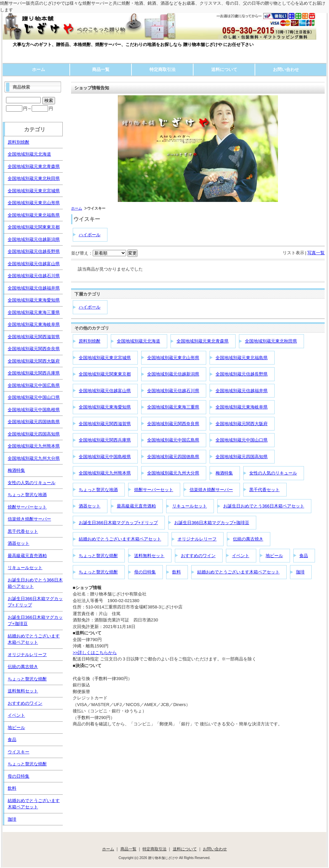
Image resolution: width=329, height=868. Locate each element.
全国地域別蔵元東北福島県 (242, 358)
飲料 (177, 572)
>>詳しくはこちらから (95, 653)
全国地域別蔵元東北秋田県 (271, 341)
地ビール (274, 556)
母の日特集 (145, 572)
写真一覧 (316, 253)
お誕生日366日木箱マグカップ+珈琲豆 (212, 523)
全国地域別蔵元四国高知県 (242, 457)
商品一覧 (101, 69)
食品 (304, 556)
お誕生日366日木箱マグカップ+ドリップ (118, 523)
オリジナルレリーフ (197, 539)
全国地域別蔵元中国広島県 (173, 440)
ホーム (39, 69)
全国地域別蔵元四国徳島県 (173, 457)
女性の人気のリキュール (273, 473)
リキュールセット (190, 506)
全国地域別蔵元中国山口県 (242, 440)
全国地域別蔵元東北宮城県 (105, 358)
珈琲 (300, 572)
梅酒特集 (224, 473)
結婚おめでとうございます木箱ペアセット (120, 539)
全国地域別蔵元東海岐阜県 (242, 407)
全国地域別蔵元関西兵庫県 (105, 440)
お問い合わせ (286, 69)
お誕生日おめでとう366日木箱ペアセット (264, 506)
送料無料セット (149, 556)
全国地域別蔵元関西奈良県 (173, 424)
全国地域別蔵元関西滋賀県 (105, 424)
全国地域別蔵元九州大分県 (173, 473)
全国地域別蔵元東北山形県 (173, 358)
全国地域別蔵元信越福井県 (242, 391)
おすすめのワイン (198, 556)
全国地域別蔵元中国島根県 (105, 457)
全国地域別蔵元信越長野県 (242, 374)
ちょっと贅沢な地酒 (98, 490)
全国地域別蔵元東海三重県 (173, 407)
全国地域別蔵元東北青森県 (203, 341)
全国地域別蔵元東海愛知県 (105, 407)
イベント (241, 556)
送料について (224, 69)
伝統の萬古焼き (248, 539)
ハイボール (90, 235)
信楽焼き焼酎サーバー (211, 490)
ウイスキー (19, 752)
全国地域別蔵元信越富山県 (105, 391)
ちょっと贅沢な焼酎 (98, 556)
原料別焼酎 (90, 341)
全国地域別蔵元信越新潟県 (173, 374)
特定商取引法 (162, 69)
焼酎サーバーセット (154, 490)
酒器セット (90, 506)
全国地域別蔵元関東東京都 (105, 374)
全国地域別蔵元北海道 (138, 341)
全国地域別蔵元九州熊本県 (105, 473)
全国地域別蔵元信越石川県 (173, 391)
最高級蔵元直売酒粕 (136, 506)
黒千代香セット (264, 490)
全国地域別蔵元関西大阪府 (242, 424)
